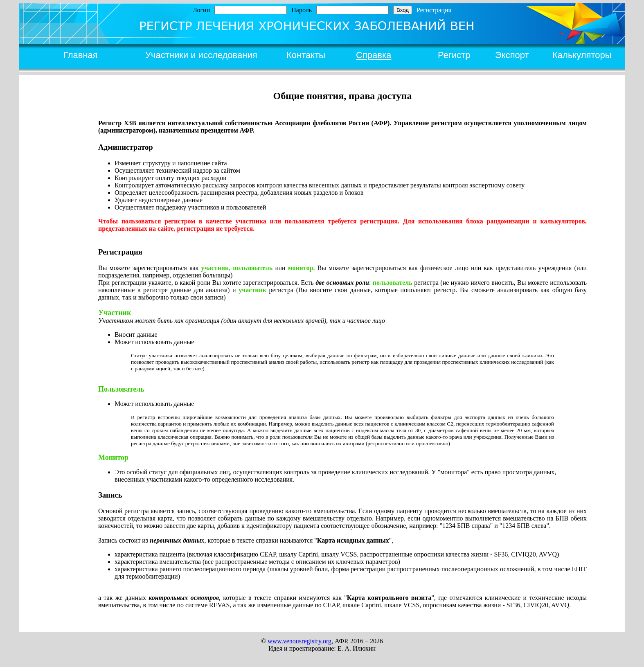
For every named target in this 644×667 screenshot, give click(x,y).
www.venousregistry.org (299, 641)
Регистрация (434, 10)
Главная (81, 55)
